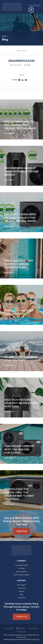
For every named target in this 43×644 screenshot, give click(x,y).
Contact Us (22, 598)
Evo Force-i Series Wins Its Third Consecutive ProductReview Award (20, 218)
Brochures (22, 588)
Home (4, 36)
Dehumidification (22, 572)
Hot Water (22, 569)
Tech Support (22, 585)
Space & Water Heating (21, 575)
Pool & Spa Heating (21, 565)
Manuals (22, 592)
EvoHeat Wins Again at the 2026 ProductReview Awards (21, 172)
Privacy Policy (21, 637)
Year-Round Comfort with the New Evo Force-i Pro (19, 450)
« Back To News (22, 51)
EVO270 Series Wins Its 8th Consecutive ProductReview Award (20, 125)
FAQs (22, 595)
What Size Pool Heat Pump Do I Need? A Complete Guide (19, 264)
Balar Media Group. (34, 640)
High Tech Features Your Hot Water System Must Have (21, 403)
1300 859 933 (35, 6)
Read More (9, 134)
